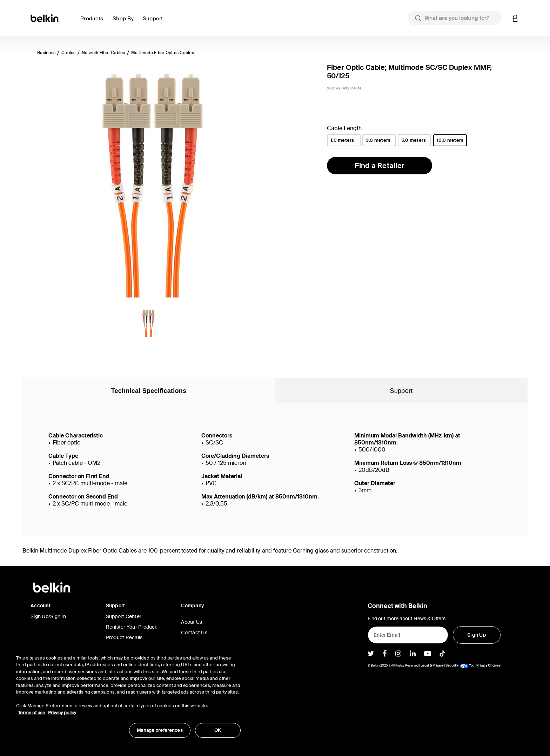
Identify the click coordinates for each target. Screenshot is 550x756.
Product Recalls (124, 637)
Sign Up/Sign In (48, 616)
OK (218, 730)
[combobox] (455, 18)
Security (452, 665)
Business (46, 53)
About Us (192, 622)
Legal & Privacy (432, 665)
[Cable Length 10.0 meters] (450, 140)
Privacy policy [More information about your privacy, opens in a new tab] (62, 713)
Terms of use (32, 713)
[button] (94, 23)
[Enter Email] (408, 635)
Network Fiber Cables (103, 53)
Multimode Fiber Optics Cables (163, 53)
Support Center (124, 616)
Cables (69, 53)
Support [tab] (401, 391)
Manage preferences (160, 730)
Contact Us (194, 633)
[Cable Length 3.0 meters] (379, 140)
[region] (128, 693)
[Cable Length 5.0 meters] (415, 140)
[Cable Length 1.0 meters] (344, 140)
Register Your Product (131, 627)
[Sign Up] (477, 635)
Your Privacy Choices (480, 665)
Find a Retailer (380, 166)
